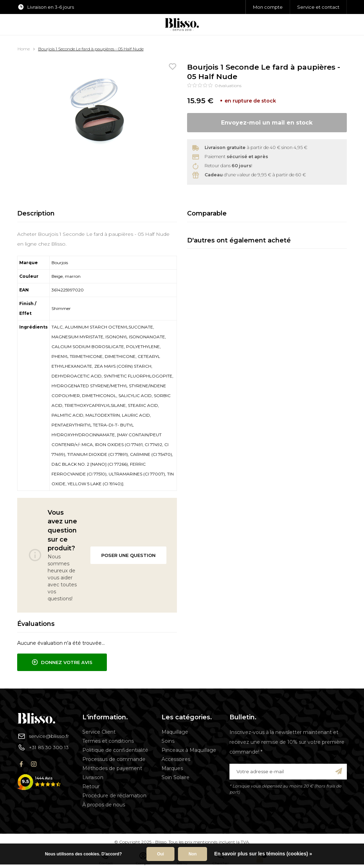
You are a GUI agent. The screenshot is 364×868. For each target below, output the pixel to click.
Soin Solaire (176, 777)
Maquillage (175, 732)
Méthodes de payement (112, 768)
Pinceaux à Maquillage (189, 750)
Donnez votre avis (62, 662)
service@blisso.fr (43, 736)
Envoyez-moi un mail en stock (267, 123)
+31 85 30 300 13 (43, 747)
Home (24, 49)
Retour (91, 786)
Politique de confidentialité (115, 750)
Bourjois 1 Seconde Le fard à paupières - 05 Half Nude (91, 49)
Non (193, 854)
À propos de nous (104, 805)
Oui (160, 854)
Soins (168, 741)
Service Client (99, 732)
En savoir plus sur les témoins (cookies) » (263, 854)
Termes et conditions (108, 741)
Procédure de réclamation (114, 796)
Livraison (93, 777)
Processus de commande (114, 759)
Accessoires (176, 759)
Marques (172, 768)
